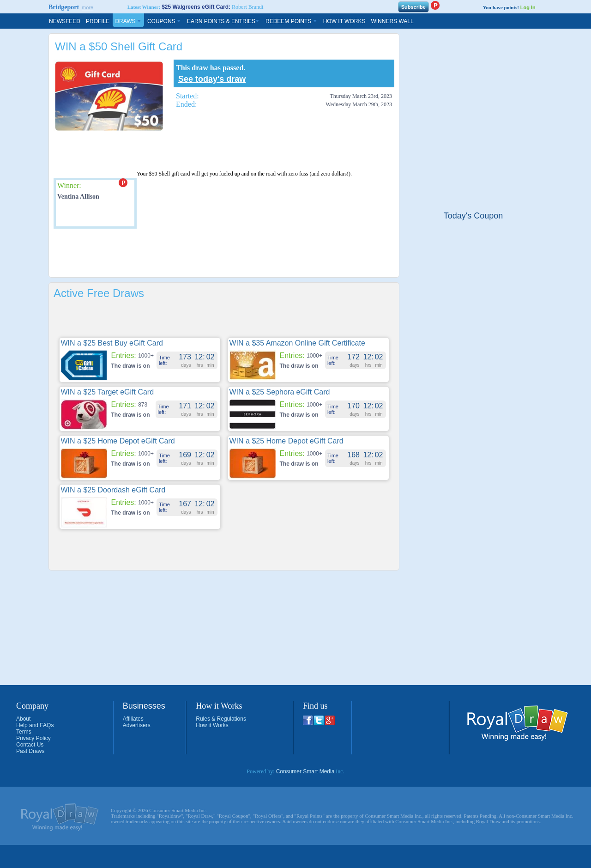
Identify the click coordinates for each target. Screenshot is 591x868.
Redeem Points (292, 21)
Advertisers (137, 725)
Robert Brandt (247, 7)
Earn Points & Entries (223, 21)
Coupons (164, 21)
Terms (24, 732)
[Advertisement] (224, 320)
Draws (128, 21)
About (23, 719)
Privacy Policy (33, 738)
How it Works (212, 725)
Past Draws (30, 751)
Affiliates (133, 719)
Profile (98, 21)
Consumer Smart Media (305, 771)
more (87, 7)
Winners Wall (392, 21)
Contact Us (30, 745)
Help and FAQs (35, 725)
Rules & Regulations (221, 719)
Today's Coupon (473, 216)
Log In (528, 7)
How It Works (344, 21)
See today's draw (212, 79)
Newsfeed (65, 21)
